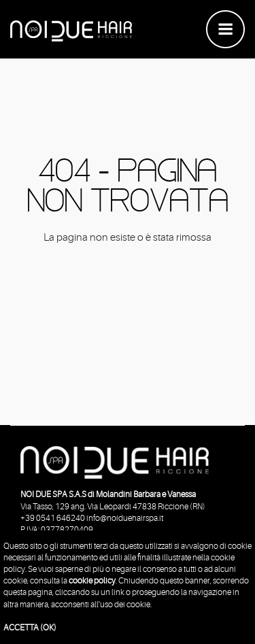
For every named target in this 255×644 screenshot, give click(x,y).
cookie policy (92, 581)
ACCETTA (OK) (30, 628)
